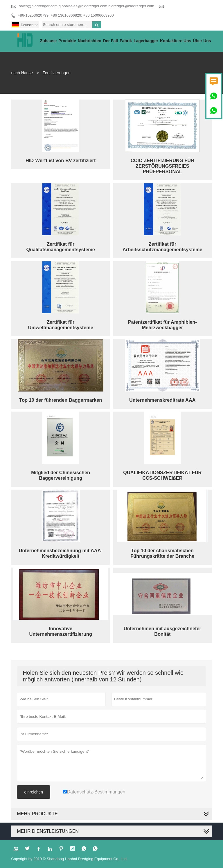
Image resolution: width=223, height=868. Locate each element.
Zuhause (48, 41)
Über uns (202, 41)
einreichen (34, 792)
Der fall (110, 41)
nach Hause (22, 73)
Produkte (67, 41)
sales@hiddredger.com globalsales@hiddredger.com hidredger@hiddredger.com (87, 6)
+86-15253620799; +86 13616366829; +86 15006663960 (66, 15)
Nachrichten (90, 41)
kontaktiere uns (176, 41)
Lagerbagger (146, 41)
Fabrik (126, 41)
